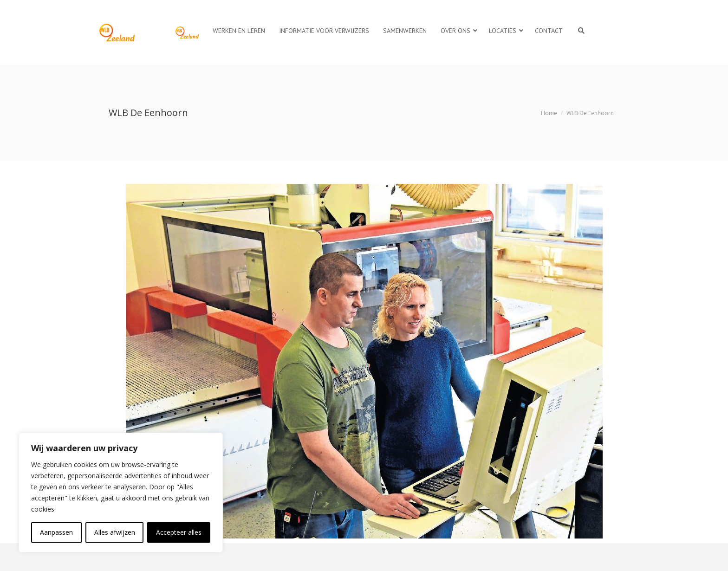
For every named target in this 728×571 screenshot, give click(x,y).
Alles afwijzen (115, 532)
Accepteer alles (179, 532)
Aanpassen (56, 532)
